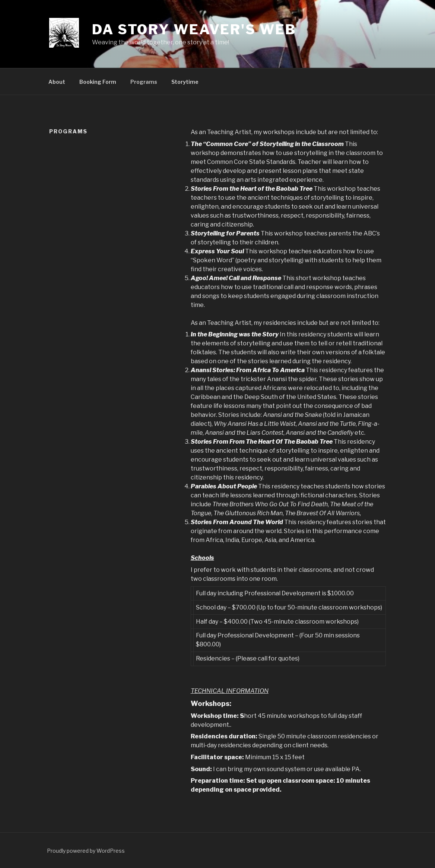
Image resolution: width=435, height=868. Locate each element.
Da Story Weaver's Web (194, 29)
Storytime (185, 82)
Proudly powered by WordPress (86, 851)
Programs (144, 82)
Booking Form (98, 82)
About (57, 82)
